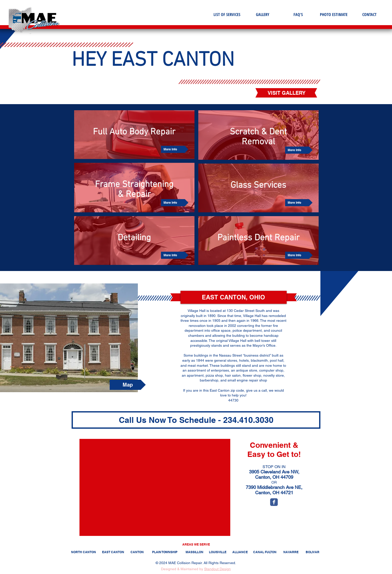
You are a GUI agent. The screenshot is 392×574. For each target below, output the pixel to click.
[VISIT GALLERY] (287, 93)
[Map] (128, 385)
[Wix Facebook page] (274, 502)
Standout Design (217, 569)
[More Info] (175, 149)
